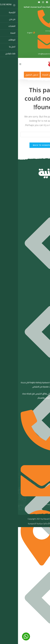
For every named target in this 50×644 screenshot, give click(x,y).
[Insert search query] (25, 134)
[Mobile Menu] (2, 64)
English (12, 33)
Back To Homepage (25, 145)
